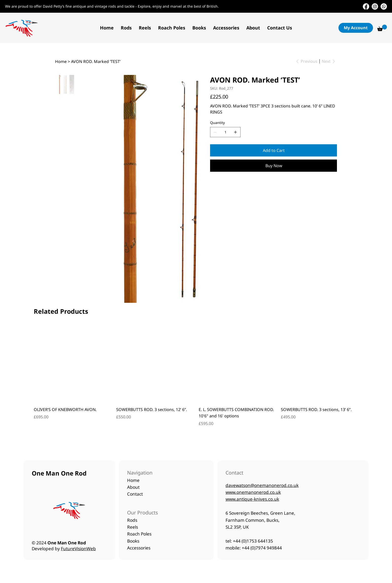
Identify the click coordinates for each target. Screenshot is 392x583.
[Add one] (235, 132)
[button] (126, 28)
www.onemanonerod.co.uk (253, 492)
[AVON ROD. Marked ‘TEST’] (96, 61)
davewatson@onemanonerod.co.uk (262, 485)
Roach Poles (139, 534)
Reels (133, 527)
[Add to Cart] (274, 150)
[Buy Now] (274, 166)
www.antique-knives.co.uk (252, 499)
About (134, 487)
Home (134, 480)
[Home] (61, 61)
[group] (196, 379)
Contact (135, 494)
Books (133, 541)
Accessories (139, 548)
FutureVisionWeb (78, 549)
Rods (132, 520)
